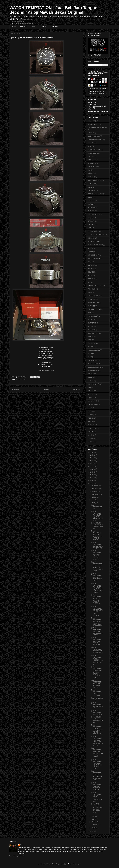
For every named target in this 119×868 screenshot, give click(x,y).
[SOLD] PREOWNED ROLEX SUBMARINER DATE (97, 577)
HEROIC (90, 275)
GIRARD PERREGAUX (95, 245)
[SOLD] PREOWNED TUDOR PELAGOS (96, 693)
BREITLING (91, 167)
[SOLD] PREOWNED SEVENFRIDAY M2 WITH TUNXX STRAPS (97, 611)
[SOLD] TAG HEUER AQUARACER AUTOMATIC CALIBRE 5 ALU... (97, 808)
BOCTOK (91, 157)
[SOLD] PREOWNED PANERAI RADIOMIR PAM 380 (96, 786)
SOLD (18, 380)
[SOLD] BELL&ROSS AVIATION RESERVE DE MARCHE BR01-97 (97, 535)
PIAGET (90, 354)
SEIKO (90, 381)
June (93, 503)
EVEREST (91, 221)
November (95, 489)
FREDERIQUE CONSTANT (97, 235)
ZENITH (90, 435)
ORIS (89, 340)
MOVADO (91, 320)
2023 (92, 461)
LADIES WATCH (93, 296)
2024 (92, 458)
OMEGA (90, 330)
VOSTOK (91, 432)
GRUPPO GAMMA (94, 258)
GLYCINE (91, 248)
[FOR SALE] (92, 121)
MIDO (90, 313)
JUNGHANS (92, 289)
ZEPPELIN (91, 438)
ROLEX (90, 374)
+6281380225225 (26, 20)
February (95, 825)
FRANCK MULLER (94, 231)
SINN (89, 387)
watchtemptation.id (18, 22)
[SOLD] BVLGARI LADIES (97, 699)
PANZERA (91, 347)
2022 (92, 464)
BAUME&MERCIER (94, 150)
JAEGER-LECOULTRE (95, 286)
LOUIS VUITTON (93, 303)
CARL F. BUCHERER (95, 180)
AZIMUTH (91, 143)
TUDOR (23, 380)
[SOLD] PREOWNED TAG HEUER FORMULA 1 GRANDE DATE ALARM (97, 741)
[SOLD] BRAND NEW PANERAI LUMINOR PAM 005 (97, 526)
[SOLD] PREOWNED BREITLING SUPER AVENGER (96, 641)
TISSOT (90, 411)
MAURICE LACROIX (94, 309)
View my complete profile (17, 856)
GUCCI (90, 262)
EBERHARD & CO (94, 214)
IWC (89, 282)
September (95, 494)
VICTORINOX (92, 428)
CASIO (90, 187)
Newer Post (15, 389)
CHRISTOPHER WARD (95, 194)
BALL (89, 146)
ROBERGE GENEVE (94, 367)
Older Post (77, 389)
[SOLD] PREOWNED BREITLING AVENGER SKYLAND (96, 684)
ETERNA (91, 218)
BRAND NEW (92, 163)
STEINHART (92, 401)
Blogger (78, 864)
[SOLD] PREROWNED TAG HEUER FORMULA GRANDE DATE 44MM (97, 566)
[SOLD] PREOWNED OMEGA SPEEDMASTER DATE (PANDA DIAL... (97, 729)
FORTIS (90, 228)
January (94, 828)
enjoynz (65, 864)
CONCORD (91, 201)
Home (14, 27)
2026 (92, 452)
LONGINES (91, 299)
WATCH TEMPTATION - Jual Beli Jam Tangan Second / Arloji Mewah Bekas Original (53, 10)
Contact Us (54, 27)
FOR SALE (24, 27)
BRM (89, 170)
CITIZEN (90, 197)
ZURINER (91, 442)
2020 (92, 469)
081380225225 (49, 370)
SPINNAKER (92, 394)
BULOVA (91, 173)
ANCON (90, 133)
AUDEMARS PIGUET (95, 140)
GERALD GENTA (93, 241)
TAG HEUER (92, 404)
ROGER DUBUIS (93, 371)
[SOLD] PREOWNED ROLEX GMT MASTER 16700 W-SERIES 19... (96, 599)
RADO (90, 357)
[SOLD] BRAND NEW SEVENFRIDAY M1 (97, 720)
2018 (92, 475)
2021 (92, 466)
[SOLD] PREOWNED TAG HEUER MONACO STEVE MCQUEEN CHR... (96, 672)
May (93, 816)
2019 (92, 472)
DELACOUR (92, 207)
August (94, 497)
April (93, 819)
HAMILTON (91, 265)
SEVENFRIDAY (93, 384)
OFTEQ (90, 326)
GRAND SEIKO (93, 255)
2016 (92, 481)
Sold (33, 27)
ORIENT (90, 337)
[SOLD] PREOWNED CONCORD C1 (97, 712)
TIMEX (90, 408)
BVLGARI (91, 177)
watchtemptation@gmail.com (24, 23)
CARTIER (91, 184)
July (93, 500)
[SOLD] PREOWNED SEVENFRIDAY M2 (97, 705)
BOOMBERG (92, 160)
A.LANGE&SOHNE (94, 124)
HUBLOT (91, 279)
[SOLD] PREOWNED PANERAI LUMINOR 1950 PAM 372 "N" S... (97, 660)
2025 (92, 455)
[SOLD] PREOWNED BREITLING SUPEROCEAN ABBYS (97, 631)
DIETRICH (91, 211)
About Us (43, 27)
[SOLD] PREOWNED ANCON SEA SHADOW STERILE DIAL (97, 622)
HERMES (91, 272)
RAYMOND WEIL (93, 360)
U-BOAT (90, 418)
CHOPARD (91, 190)
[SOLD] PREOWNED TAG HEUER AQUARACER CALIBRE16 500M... (97, 776)
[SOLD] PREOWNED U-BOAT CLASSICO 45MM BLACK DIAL (97, 797)
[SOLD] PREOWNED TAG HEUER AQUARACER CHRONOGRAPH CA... (97, 588)
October (94, 491)
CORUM (90, 204)
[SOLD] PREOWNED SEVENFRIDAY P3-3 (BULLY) (97, 545)
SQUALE (91, 398)
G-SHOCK (91, 238)
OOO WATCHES (93, 333)
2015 (92, 483)
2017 (92, 478)
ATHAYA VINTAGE (94, 136)
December (95, 486)
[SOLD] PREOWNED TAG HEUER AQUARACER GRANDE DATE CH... (97, 516)
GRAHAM (91, 252)
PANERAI (91, 343)
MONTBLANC (92, 316)
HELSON (91, 269)
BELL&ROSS (92, 153)
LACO (90, 292)
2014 (92, 831)
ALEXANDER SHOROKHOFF (97, 128)
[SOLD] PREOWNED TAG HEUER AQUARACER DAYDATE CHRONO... (97, 764)
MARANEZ (91, 306)
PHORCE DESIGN (94, 350)
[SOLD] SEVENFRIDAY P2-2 (97, 507)
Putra (22, 845)
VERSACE (91, 425)
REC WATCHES (93, 364)
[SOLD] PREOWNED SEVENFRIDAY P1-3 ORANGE (97, 650)
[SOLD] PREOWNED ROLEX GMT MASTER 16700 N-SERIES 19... (96, 555)
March (94, 822)
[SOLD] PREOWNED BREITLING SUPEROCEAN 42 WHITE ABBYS (97, 753)
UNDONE (91, 421)
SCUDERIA (91, 377)
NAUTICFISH (92, 323)
